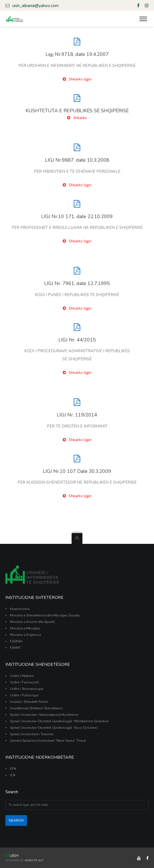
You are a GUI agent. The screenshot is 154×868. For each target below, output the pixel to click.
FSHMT (15, 648)
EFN (13, 769)
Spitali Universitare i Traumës (32, 734)
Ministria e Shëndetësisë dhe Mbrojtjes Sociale (45, 615)
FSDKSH (16, 641)
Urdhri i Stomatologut (27, 689)
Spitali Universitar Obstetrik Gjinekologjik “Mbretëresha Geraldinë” (60, 721)
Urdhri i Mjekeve (22, 676)
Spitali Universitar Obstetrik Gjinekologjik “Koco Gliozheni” (54, 728)
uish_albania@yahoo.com (32, 5)
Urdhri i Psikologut (24, 695)
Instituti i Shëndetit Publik (29, 702)
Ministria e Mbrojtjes (25, 628)
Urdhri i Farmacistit (24, 682)
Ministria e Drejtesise (25, 635)
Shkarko (77, 118)
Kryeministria (20, 609)
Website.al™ (34, 860)
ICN (13, 775)
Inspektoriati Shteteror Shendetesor (36, 708)
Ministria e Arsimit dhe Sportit (32, 622)
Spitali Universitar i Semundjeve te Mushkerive (44, 715)
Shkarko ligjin (77, 79)
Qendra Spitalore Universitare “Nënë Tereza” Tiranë (48, 741)
